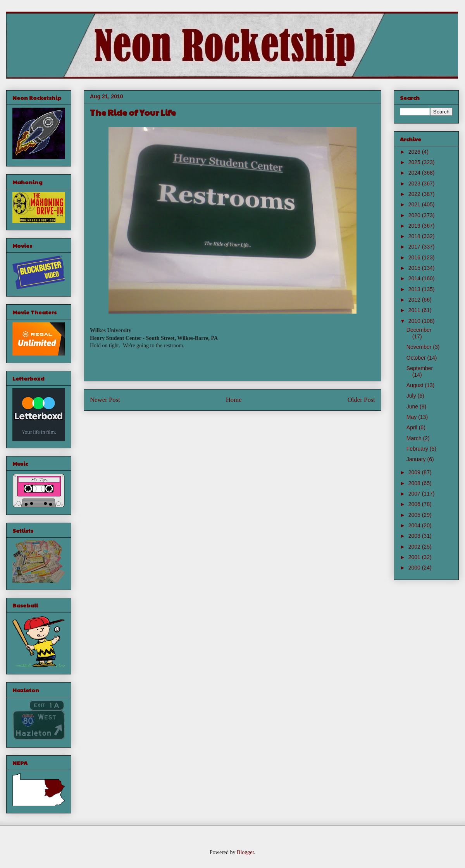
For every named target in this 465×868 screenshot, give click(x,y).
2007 (415, 494)
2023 (415, 184)
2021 (415, 204)
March (415, 438)
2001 (415, 557)
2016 (415, 257)
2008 (415, 483)
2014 (415, 278)
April (413, 427)
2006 (415, 504)
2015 (415, 268)
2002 (415, 547)
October (417, 358)
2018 (415, 236)
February (418, 449)
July (412, 396)
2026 (415, 152)
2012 (415, 300)
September (420, 368)
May (412, 417)
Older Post (361, 400)
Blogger (245, 852)
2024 (415, 173)
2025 (415, 162)
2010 (415, 321)
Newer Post (105, 400)
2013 (415, 289)
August (416, 385)
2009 (415, 472)
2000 (415, 568)
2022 (415, 194)
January (417, 459)
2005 (415, 515)
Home (234, 400)
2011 (415, 310)
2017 (415, 247)
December (419, 330)
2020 (415, 215)
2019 (415, 226)
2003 (415, 536)
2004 (415, 525)
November (420, 347)
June (413, 407)
